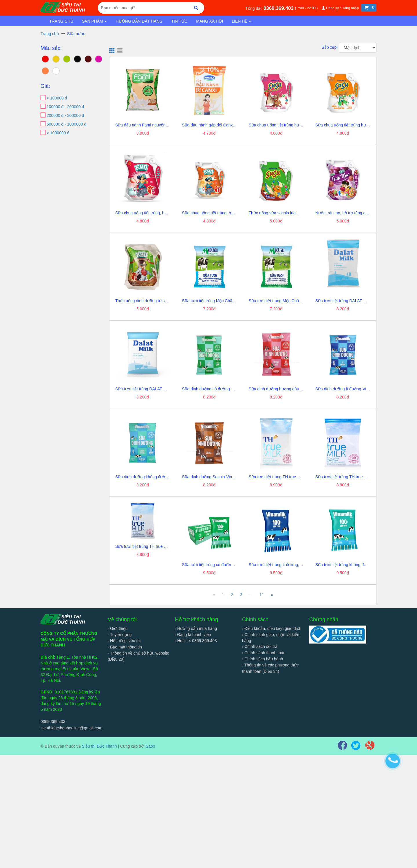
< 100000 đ (57, 98)
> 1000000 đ (58, 133)
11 (262, 595)
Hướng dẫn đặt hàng (139, 21)
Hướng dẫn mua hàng (196, 628)
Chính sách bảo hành (263, 659)
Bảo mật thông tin (125, 647)
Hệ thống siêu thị (124, 641)
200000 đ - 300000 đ (65, 115)
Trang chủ (61, 21)
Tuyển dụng (120, 635)
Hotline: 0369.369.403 (196, 641)
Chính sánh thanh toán (264, 653)
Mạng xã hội (210, 21)
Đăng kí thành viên (193, 635)
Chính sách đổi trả (260, 646)
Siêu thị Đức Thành (99, 746)
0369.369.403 (279, 8)
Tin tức (179, 21)
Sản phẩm (94, 21)
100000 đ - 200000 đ (65, 107)
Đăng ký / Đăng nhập (341, 8)
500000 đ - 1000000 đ (66, 124)
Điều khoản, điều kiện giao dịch (272, 628)
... (251, 595)
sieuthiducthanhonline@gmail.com (71, 728)
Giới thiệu (118, 628)
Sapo (150, 746)
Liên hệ (241, 21)
